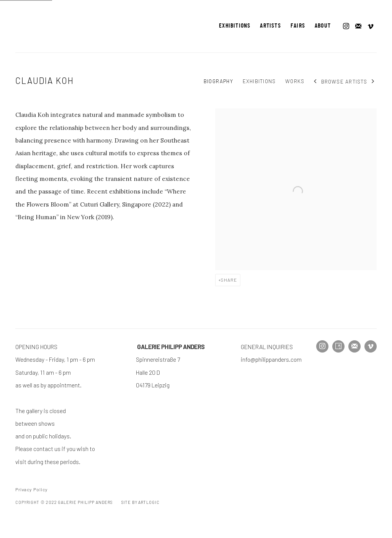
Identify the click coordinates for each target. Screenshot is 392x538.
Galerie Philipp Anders (38, 26)
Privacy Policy (31, 489)
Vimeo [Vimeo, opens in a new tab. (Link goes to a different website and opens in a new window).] (371, 26)
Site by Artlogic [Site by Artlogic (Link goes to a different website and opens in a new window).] (140, 502)
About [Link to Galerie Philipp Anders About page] (323, 26)
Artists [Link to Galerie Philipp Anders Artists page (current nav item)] (270, 26)
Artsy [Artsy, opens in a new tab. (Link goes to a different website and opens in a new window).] (338, 346)
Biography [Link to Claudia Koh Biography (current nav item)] (218, 81)
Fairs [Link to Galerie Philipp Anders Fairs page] (298, 26)
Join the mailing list (358, 26)
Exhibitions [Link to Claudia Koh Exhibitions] (259, 81)
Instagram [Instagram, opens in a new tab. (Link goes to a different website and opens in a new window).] (346, 26)
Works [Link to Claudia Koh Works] (295, 81)
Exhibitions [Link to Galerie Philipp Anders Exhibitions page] (235, 26)
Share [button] (229, 280)
